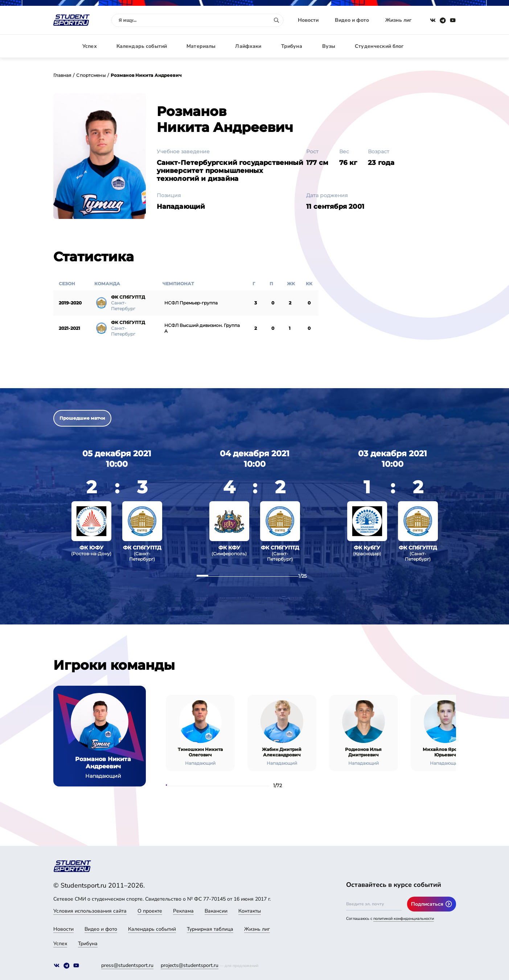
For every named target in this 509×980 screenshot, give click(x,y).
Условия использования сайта (90, 911)
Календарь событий (142, 46)
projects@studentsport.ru (190, 965)
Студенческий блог (379, 46)
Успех (90, 46)
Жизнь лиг (398, 20)
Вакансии (216, 911)
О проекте (150, 911)
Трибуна (292, 46)
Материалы (201, 46)
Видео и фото (352, 20)
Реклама (183, 911)
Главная (62, 75)
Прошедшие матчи (82, 418)
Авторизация (440, 46)
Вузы (329, 46)
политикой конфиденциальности (404, 919)
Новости (308, 20)
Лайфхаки (248, 46)
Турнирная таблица (210, 929)
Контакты (250, 911)
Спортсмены (91, 75)
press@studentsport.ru (127, 965)
